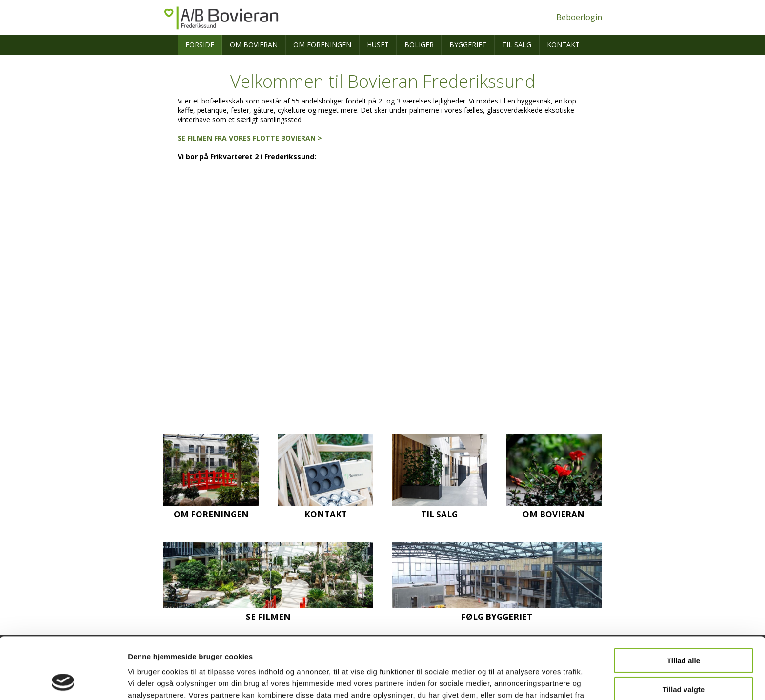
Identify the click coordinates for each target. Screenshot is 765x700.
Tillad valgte (684, 631)
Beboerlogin (579, 17)
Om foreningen (322, 45)
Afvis (684, 660)
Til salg (517, 45)
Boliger (419, 45)
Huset (378, 45)
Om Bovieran (254, 45)
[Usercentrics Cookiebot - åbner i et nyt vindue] (63, 681)
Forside (200, 45)
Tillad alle (684, 603)
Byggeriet (468, 45)
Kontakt (563, 45)
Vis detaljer (507, 681)
